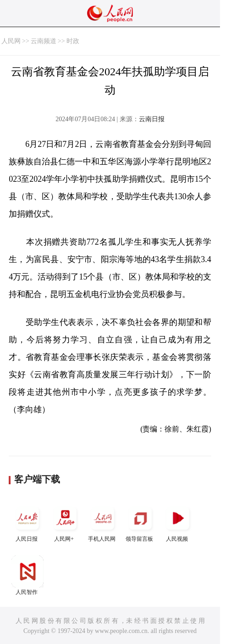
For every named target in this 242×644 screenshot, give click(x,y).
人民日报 (27, 522)
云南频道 (44, 41)
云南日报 (152, 119)
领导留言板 (140, 522)
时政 (73, 41)
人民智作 (27, 575)
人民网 (11, 41)
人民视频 (178, 522)
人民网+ (65, 522)
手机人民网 (103, 522)
